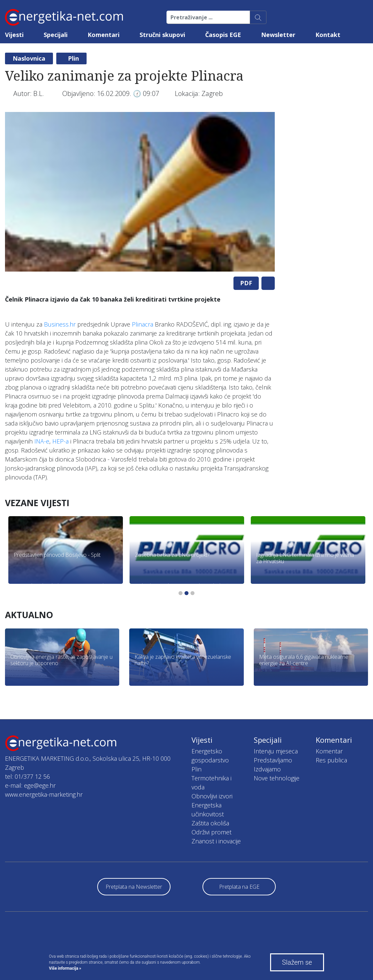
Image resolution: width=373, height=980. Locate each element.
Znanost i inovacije (216, 841)
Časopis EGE (223, 35)
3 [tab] (192, 593)
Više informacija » (65, 968)
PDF (246, 283)
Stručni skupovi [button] (162, 35)
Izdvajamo (267, 769)
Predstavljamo (273, 760)
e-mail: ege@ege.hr (30, 785)
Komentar (329, 751)
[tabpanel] (140, 192)
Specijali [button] (56, 35)
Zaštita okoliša (210, 823)
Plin (73, 58)
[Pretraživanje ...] (208, 17)
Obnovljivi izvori (212, 796)
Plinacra (143, 324)
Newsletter (278, 35)
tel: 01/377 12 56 (27, 776)
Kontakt (328, 35)
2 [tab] (186, 593)
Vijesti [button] (14, 35)
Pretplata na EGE (239, 887)
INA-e (42, 441)
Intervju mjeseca (276, 751)
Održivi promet (211, 832)
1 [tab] (181, 593)
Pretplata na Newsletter (134, 887)
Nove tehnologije (277, 778)
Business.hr (60, 324)
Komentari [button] (104, 35)
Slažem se (297, 962)
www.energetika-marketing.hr (44, 794)
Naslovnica (29, 58)
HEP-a (60, 441)
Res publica (331, 760)
